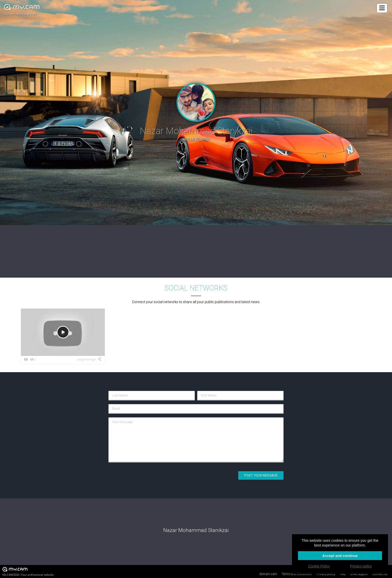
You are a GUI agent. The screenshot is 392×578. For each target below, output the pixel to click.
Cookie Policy (319, 566)
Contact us (380, 574)
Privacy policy (326, 574)
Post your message (261, 475)
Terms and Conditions (297, 574)
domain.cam (268, 574)
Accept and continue (340, 556)
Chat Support (359, 574)
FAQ (343, 574)
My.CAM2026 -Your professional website (28, 571)
